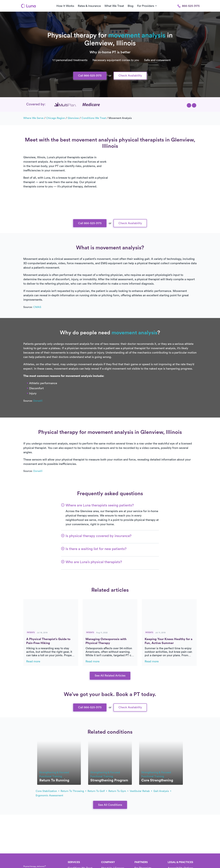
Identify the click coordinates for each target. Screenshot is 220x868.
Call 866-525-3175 (90, 76)
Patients (31, 632)
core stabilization (47, 791)
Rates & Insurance (89, 6)
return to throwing (73, 791)
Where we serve (33, 118)
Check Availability (130, 76)
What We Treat (114, 6)
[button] (189, 105)
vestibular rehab (141, 791)
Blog (131, 6)
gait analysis (162, 791)
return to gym (118, 791)
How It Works (65, 6)
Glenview (73, 118)
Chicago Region (56, 118)
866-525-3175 (189, 6)
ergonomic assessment (49, 795)
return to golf (97, 791)
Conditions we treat (94, 118)
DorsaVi (38, 401)
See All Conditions (110, 805)
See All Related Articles (110, 676)
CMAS (37, 307)
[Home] (28, 6)
